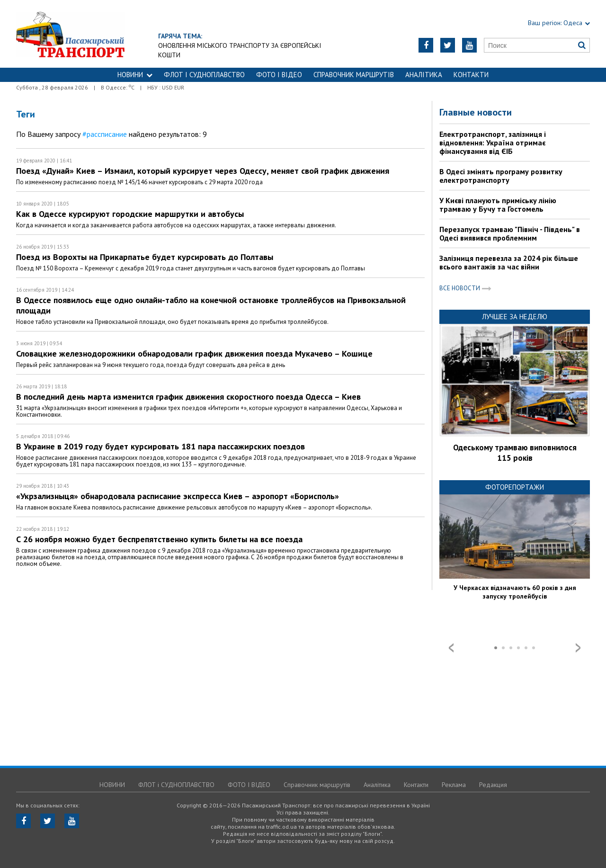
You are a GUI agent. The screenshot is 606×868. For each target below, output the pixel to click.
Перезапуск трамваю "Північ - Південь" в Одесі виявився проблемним (510, 233)
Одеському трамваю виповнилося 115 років (515, 453)
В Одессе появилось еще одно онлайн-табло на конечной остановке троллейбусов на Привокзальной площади (211, 305)
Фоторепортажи (515, 487)
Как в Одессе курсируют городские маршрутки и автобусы (130, 214)
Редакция (493, 785)
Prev (451, 648)
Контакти (471, 75)
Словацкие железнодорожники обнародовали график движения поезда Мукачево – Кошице (194, 353)
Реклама (454, 785)
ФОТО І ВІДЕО (279, 75)
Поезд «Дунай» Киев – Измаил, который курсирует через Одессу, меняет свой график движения (203, 171)
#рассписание (105, 134)
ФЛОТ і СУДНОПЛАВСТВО (204, 75)
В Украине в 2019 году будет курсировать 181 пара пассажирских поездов (160, 446)
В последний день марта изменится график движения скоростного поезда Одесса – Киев (188, 397)
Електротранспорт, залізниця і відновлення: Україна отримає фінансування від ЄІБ (493, 143)
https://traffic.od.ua (96, 34)
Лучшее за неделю (515, 317)
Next (578, 648)
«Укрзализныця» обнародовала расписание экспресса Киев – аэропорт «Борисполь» (178, 496)
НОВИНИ (135, 75)
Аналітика (424, 75)
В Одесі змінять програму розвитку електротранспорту (501, 176)
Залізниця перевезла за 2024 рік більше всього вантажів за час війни (509, 262)
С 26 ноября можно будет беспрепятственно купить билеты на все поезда (159, 539)
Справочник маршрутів (354, 75)
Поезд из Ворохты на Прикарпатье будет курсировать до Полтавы (145, 257)
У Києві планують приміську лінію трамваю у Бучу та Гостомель (498, 205)
